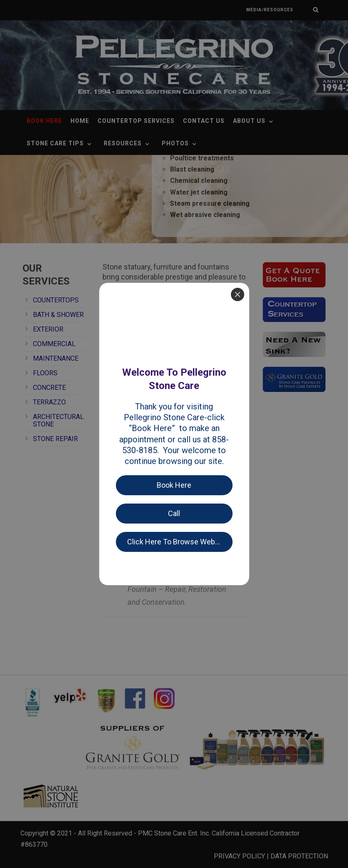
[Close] (238, 12)
